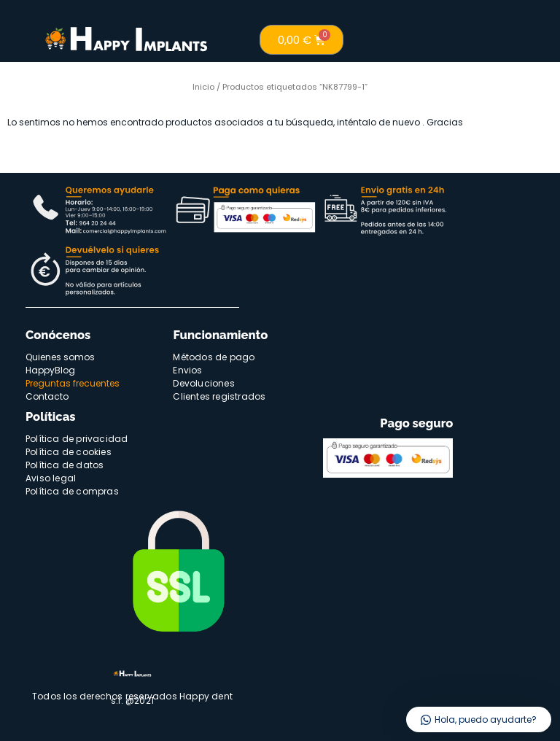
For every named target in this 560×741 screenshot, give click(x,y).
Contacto (47, 396)
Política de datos (65, 465)
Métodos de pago (214, 357)
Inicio (203, 87)
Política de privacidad (77, 439)
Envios (187, 370)
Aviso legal (51, 478)
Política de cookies (69, 452)
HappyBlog (50, 370)
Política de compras (72, 491)
